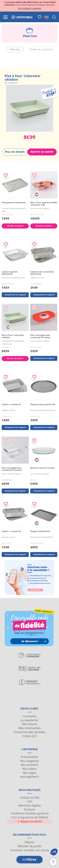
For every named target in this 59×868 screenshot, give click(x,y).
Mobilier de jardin (30, 846)
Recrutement (30, 765)
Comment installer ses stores (29, 850)
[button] (54, 852)
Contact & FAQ (29, 798)
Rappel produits (30, 821)
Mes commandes (30, 728)
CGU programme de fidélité (29, 817)
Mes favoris (30, 724)
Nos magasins (30, 761)
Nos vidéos (29, 769)
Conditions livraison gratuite (30, 813)
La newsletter (29, 720)
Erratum (29, 809)
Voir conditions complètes (30, 8)
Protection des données (30, 732)
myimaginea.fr (29, 777)
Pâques (29, 842)
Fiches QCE (29, 736)
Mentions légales (29, 805)
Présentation (29, 757)
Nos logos (29, 773)
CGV (30, 801)
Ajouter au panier (42, 152)
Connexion (29, 716)
